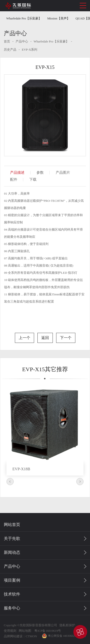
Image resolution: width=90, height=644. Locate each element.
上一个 (24, 338)
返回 (45, 338)
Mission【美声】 (59, 18)
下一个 (66, 338)
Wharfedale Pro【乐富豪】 (24, 18)
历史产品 (10, 50)
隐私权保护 (67, 625)
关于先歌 (12, 539)
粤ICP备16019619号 (47, 631)
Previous (10, 482)
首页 (7, 41)
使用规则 (10, 631)
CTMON (31, 636)
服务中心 (12, 608)
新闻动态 (12, 552)
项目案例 (12, 580)
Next (80, 482)
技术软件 (12, 594)
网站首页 (12, 525)
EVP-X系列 (30, 50)
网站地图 (25, 631)
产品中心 (22, 41)
